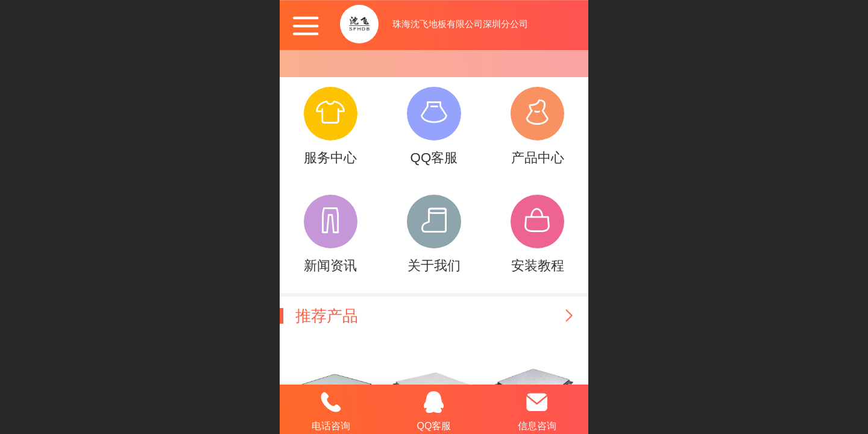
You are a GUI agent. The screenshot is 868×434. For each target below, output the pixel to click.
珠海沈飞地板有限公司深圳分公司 (460, 24)
